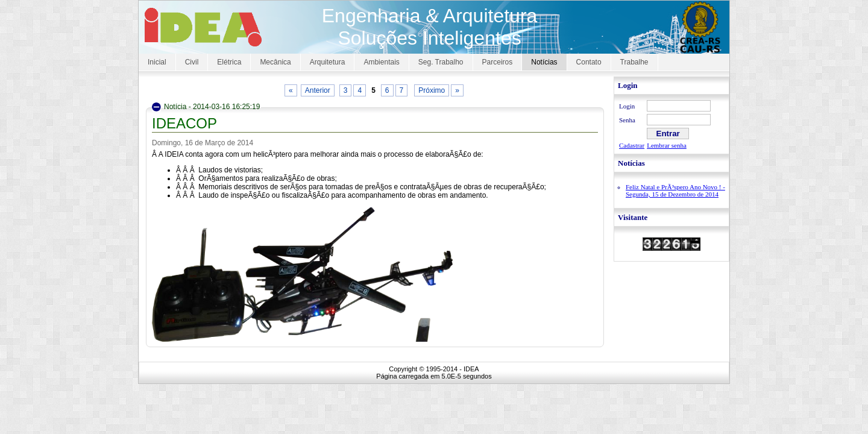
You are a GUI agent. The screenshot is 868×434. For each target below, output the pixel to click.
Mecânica (275, 62)
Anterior (318, 90)
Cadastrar (632, 145)
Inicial (157, 62)
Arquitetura (328, 62)
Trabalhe (634, 62)
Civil (192, 62)
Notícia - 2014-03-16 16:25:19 (212, 107)
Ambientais (381, 62)
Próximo (432, 90)
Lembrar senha (667, 145)
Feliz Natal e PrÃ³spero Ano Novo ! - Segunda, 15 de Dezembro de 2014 (675, 190)
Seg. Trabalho (441, 62)
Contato (589, 62)
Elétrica (229, 62)
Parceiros (498, 62)
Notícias (544, 62)
